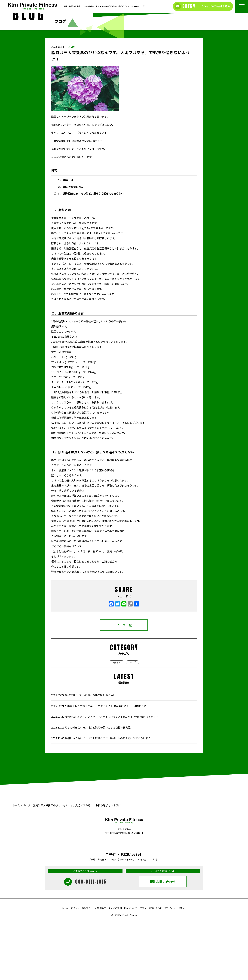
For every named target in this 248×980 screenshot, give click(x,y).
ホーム (16, 865)
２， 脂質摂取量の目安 (70, 246)
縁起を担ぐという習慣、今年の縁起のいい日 (83, 754)
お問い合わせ (155, 967)
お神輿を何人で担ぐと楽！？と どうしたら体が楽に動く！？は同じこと (99, 765)
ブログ (72, 106)
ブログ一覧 (124, 684)
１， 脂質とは (65, 239)
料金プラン (87, 967)
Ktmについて (131, 967)
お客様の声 (101, 967)
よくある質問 (115, 967)
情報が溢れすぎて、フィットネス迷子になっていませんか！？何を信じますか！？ (105, 776)
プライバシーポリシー (175, 967)
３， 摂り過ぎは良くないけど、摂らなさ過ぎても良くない (91, 253)
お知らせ (116, 722)
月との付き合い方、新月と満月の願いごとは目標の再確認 (91, 787)
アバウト (75, 967)
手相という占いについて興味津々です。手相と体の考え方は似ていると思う (101, 798)
